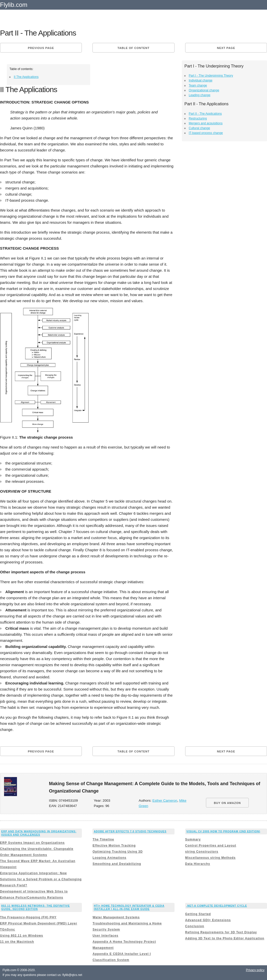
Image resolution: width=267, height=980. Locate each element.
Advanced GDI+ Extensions (208, 920)
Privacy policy (255, 970)
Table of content (133, 48)
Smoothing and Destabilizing (117, 864)
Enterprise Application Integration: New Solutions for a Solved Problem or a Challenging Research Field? (41, 879)
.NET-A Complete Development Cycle (217, 906)
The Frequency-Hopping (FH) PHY (28, 917)
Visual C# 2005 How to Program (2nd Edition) (223, 831)
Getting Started (198, 914)
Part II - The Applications (205, 114)
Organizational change (204, 90)
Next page (226, 48)
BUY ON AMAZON (227, 803)
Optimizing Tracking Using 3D (118, 852)
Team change (198, 85)
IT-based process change (206, 133)
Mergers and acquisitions (206, 123)
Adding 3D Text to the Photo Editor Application (225, 938)
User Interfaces (105, 936)
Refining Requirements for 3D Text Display (221, 932)
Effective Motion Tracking (114, 846)
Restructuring (198, 118)
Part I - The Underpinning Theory (211, 76)
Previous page (41, 48)
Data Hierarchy (198, 864)
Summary (193, 839)
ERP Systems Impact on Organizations (32, 843)
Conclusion (195, 926)
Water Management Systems (116, 917)
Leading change (199, 95)
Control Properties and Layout (211, 846)
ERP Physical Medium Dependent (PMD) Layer (39, 923)
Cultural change (199, 128)
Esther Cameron (165, 801)
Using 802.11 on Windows (22, 936)
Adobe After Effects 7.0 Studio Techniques (130, 831)
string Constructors (202, 852)
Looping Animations (109, 858)
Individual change (201, 80)
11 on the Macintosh (17, 942)
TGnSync (8, 930)
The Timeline (103, 839)
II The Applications (26, 77)
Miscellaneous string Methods (210, 858)
